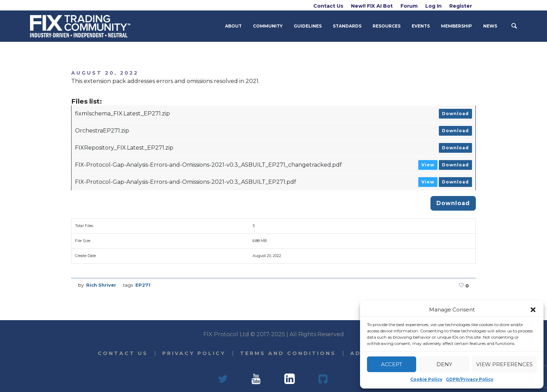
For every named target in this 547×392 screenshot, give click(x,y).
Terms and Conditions (288, 353)
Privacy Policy (194, 353)
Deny (444, 364)
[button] (533, 310)
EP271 (143, 285)
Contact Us (123, 353)
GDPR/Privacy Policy (470, 379)
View (428, 165)
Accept (392, 364)
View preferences (504, 364)
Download (455, 114)
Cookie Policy (426, 379)
